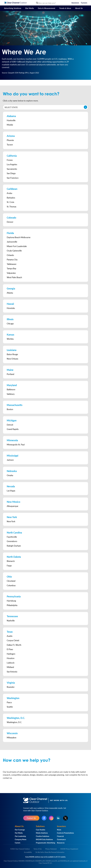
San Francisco (13, 178)
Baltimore (11, 389)
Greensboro (12, 541)
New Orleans (12, 359)
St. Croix (10, 202)
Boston (10, 409)
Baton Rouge (12, 354)
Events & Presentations (65, 833)
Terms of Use (38, 849)
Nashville (11, 621)
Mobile (10, 125)
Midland (10, 667)
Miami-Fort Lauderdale (17, 246)
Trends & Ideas (65, 8)
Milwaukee (12, 737)
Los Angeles (12, 164)
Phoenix (10, 140)
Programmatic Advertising (45, 843)
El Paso (10, 649)
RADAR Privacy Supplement (69, 849)
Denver (10, 222)
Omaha (10, 475)
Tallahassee (12, 264)
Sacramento (12, 169)
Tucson (10, 145)
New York (11, 521)
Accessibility (28, 852)
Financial (60, 836)
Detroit (10, 425)
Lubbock (11, 663)
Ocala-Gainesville (14, 251)
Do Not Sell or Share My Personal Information (50, 852)
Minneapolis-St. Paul (16, 445)
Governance (61, 839)
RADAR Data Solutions (44, 839)
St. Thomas (11, 207)
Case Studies (41, 830)
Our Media (30, 8)
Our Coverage (20, 830)
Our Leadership (20, 836)
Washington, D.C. (14, 722)
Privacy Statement (51, 849)
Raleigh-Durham (14, 546)
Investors (75, 3)
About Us (79, 8)
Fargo (9, 566)
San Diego (11, 173)
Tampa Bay (11, 268)
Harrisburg (11, 601)
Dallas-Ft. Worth (14, 645)
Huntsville (11, 120)
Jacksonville (12, 242)
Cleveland (11, 581)
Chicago (10, 323)
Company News (21, 839)
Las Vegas (11, 491)
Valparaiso (11, 273)
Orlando (10, 255)
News (59, 830)
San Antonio (12, 672)
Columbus (11, 585)
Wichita (10, 339)
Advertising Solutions (13, 8)
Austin (10, 636)
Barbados (11, 198)
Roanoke (11, 687)
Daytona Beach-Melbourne (19, 237)
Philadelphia (12, 605)
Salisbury (11, 394)
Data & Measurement (47, 8)
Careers (84, 3)
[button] (45, 107)
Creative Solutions (43, 836)
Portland (10, 374)
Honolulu (11, 308)
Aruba (9, 193)
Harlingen (11, 654)
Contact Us (31, 818)
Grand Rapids (13, 429)
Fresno (10, 160)
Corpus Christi (13, 640)
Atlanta (10, 293)
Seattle (10, 707)
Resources (61, 843)
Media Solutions (42, 833)
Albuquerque (13, 506)
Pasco (9, 702)
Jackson (10, 460)
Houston (11, 658)
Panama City (12, 259)
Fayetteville (12, 537)
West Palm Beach (14, 277)
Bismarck (11, 561)
